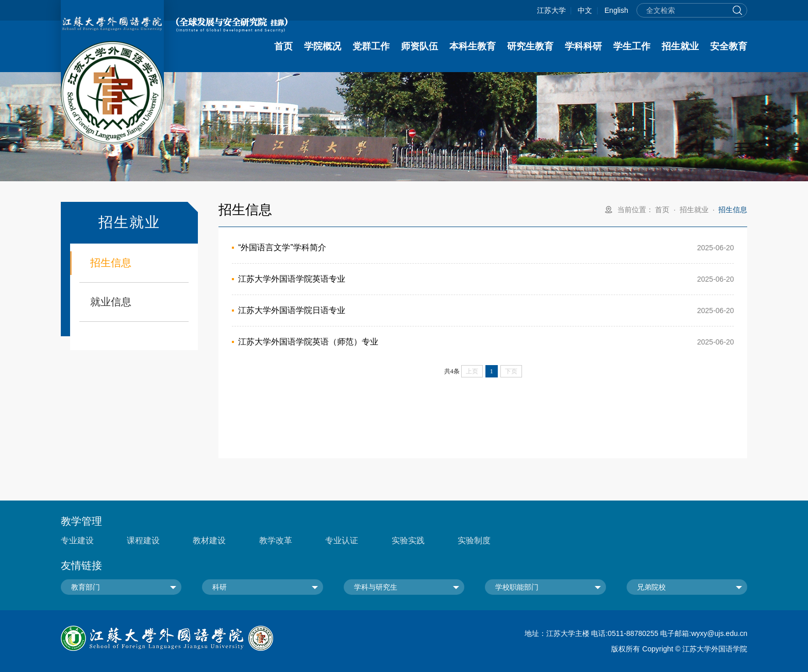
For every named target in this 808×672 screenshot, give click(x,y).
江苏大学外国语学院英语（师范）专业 (308, 342)
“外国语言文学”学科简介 (282, 247)
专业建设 (77, 540)
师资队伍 (419, 46)
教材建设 (209, 540)
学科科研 (583, 46)
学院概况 (323, 46)
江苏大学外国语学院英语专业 (292, 279)
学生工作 (632, 46)
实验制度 (474, 540)
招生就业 (680, 46)
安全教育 (729, 46)
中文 (585, 10)
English (616, 10)
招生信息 (111, 263)
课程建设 (143, 540)
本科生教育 (473, 46)
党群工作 (371, 46)
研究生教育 (530, 46)
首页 (283, 46)
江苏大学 (551, 10)
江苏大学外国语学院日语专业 (292, 310)
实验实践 (408, 540)
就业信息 (111, 302)
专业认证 (342, 540)
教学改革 (276, 540)
